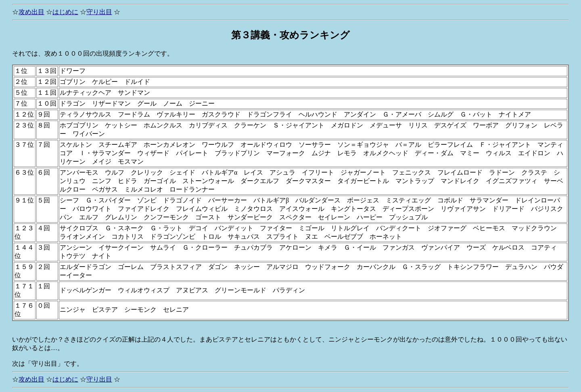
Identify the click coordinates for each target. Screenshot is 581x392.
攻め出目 (31, 12)
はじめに (65, 12)
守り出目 (99, 12)
